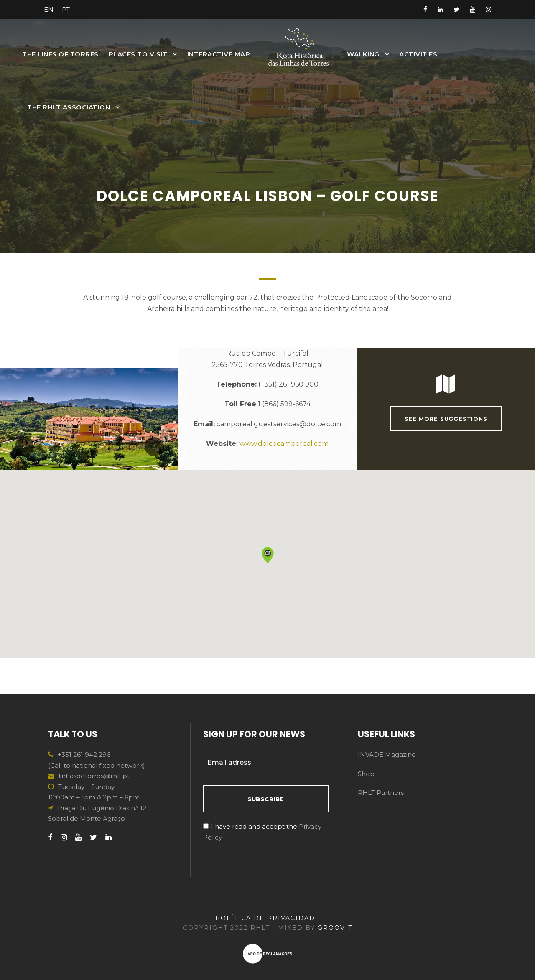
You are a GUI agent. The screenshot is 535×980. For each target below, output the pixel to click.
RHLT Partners (381, 793)
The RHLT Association (69, 107)
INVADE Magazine (387, 755)
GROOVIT (335, 928)
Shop (366, 774)
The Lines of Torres (60, 54)
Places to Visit (138, 54)
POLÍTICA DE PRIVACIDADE (268, 918)
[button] (267, 590)
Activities (418, 54)
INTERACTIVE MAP (219, 54)
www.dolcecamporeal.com (284, 461)
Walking (363, 54)
